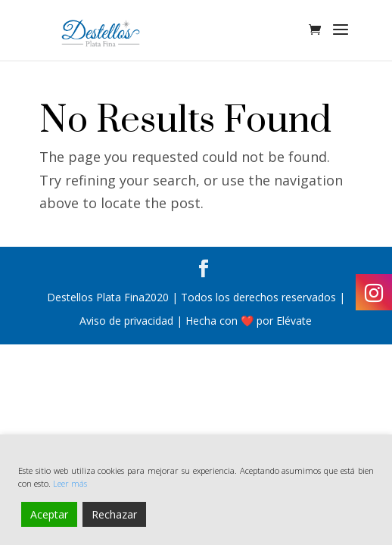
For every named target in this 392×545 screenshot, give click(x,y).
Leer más (70, 483)
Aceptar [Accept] (49, 514)
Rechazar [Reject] (114, 514)
